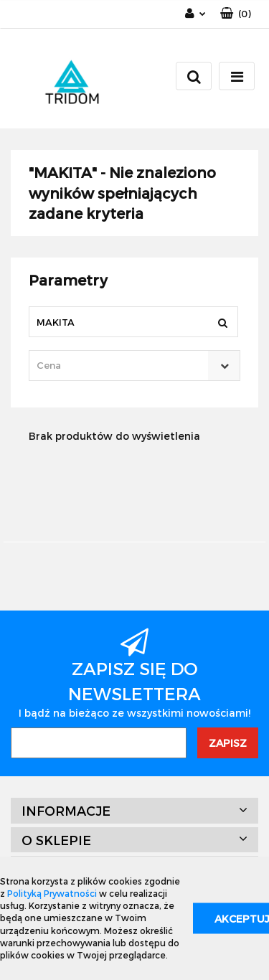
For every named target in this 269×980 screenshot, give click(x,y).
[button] (236, 14)
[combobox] (134, 366)
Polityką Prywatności (52, 893)
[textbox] (122, 366)
